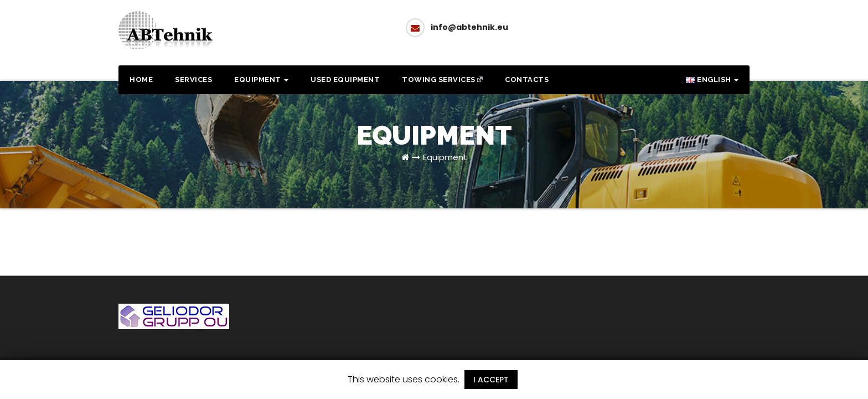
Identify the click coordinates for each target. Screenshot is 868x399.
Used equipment (345, 80)
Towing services (442, 80)
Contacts (527, 80)
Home (141, 80)
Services (193, 80)
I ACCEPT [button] (491, 380)
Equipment (261, 80)
